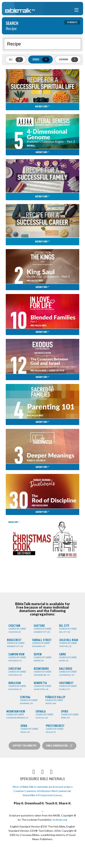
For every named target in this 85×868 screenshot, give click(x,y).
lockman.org (60, 820)
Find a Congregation (59, 746)
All (16, 60)
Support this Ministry (24, 746)
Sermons (68, 60)
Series (41, 60)
